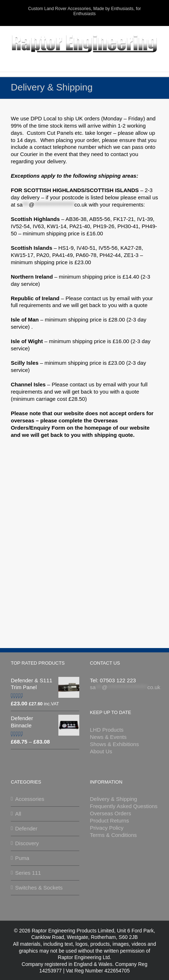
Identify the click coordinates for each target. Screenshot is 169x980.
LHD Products (107, 730)
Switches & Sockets (39, 888)
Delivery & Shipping (114, 799)
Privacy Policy (107, 828)
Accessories (30, 799)
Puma (22, 858)
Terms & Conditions (114, 835)
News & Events (108, 737)
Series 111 (28, 873)
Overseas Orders (111, 813)
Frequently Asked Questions (124, 806)
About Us (101, 751)
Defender (26, 828)
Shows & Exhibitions (115, 744)
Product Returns (110, 821)
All (18, 814)
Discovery (27, 843)
